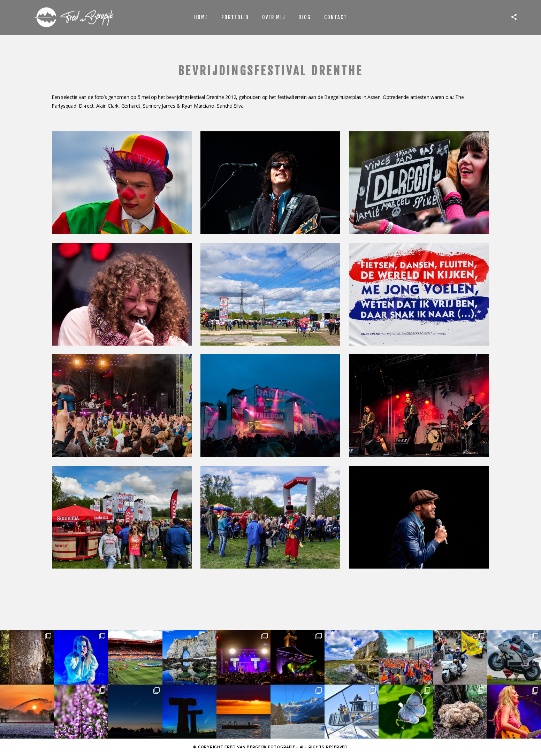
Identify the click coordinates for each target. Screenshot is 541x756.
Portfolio (235, 17)
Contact (336, 17)
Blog (305, 17)
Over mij (274, 17)
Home (201, 17)
